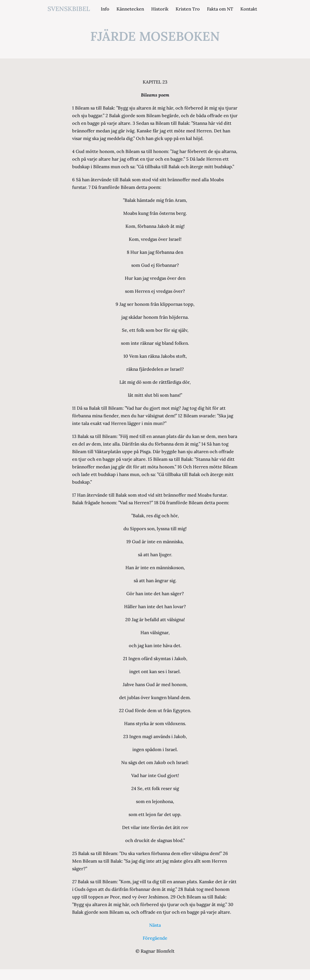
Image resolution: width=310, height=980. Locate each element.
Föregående (155, 938)
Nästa (155, 925)
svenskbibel (69, 9)
